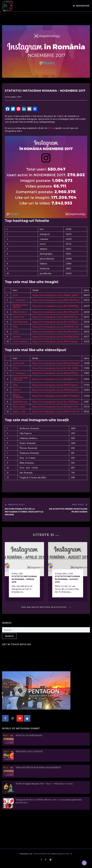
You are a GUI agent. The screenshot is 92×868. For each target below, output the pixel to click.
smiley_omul (19, 412)
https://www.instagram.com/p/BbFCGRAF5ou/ (56, 300)
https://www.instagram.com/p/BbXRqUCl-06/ (55, 407)
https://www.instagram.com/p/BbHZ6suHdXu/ (56, 332)
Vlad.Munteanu (20, 322)
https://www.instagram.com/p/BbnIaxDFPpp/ (55, 373)
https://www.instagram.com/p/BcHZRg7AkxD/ (56, 337)
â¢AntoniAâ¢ (20, 300)
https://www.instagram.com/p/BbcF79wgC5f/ (56, 312)
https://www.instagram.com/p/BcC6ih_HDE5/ (56, 368)
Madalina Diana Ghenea (20, 306)
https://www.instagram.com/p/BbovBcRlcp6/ (55, 322)
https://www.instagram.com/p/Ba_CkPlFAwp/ (55, 402)
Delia (15, 327)
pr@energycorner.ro (61, 854)
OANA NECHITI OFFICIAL (20, 379)
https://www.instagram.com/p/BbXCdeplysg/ (55, 341)
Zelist (51, 128)
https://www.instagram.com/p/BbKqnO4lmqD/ (56, 363)
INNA (15, 295)
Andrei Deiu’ (19, 317)
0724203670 (41, 854)
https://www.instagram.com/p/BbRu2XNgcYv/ (55, 385)
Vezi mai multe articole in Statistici (46, 607)
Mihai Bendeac (20, 312)
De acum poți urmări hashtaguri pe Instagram (67, 508)
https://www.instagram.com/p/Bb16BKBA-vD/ (56, 327)
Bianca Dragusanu (18, 396)
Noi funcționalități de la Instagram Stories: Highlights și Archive (25, 510)
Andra (16, 332)
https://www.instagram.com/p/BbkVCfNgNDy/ (56, 396)
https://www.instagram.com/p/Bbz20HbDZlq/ (56, 306)
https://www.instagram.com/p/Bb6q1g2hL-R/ (55, 379)
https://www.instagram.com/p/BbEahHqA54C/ (56, 390)
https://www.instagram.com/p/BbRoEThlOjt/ (56, 317)
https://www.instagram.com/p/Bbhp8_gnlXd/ (56, 295)
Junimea (17, 337)
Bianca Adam (19, 407)
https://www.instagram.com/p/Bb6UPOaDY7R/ (56, 412)
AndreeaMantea (21, 341)
